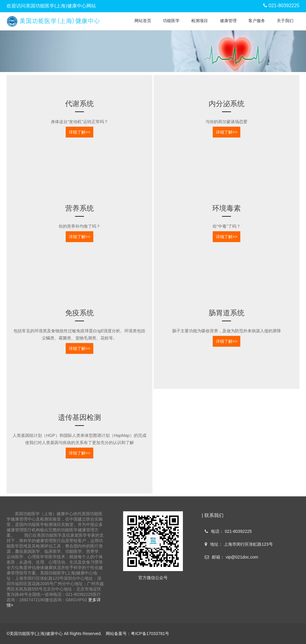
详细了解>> (79, 132)
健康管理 (228, 21)
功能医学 (171, 21)
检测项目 (200, 21)
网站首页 (143, 21)
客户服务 (257, 21)
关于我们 (285, 21)
